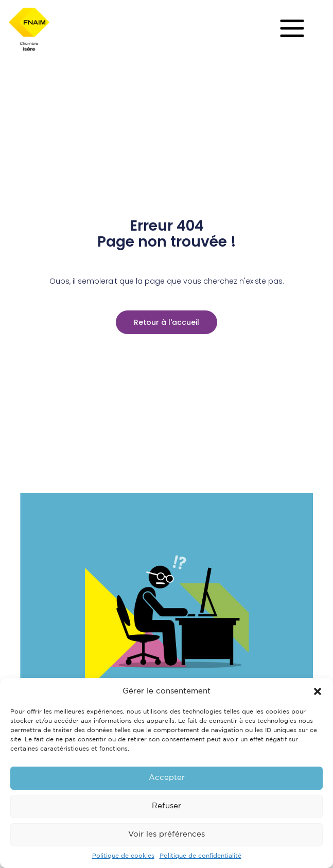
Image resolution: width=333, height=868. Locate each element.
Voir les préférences (166, 834)
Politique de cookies (123, 856)
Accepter (167, 778)
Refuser (166, 806)
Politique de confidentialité (200, 856)
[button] (318, 691)
